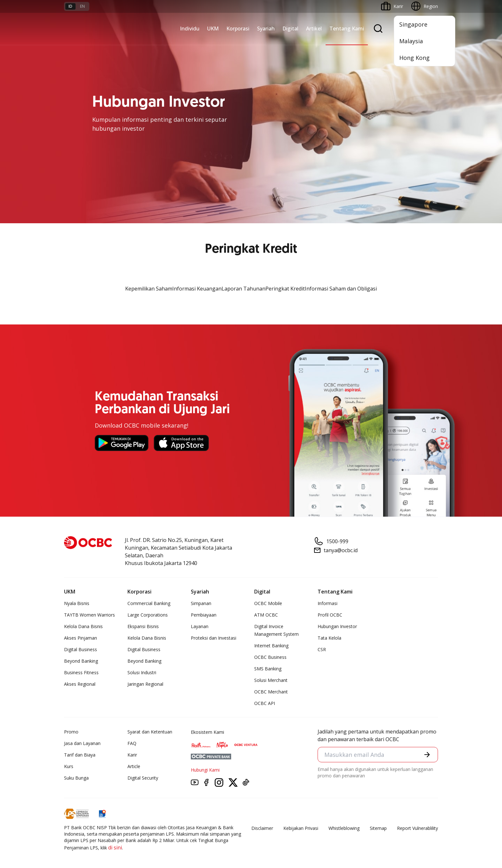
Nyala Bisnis (77, 603)
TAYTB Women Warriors (89, 615)
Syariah (266, 29)
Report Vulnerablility (417, 828)
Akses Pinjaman (81, 638)
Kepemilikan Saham (149, 289)
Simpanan (201, 603)
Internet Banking (271, 646)
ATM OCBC (266, 615)
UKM (213, 29)
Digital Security (143, 778)
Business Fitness (81, 672)
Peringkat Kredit (285, 289)
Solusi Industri (142, 672)
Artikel (314, 29)
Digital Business (81, 649)
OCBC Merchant (271, 692)
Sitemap (378, 828)
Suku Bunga (76, 778)
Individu (190, 29)
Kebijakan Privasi (301, 828)
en (82, 6)
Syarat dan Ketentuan (150, 732)
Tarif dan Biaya (80, 755)
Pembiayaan (204, 615)
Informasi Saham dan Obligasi (341, 289)
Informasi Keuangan (197, 289)
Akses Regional (80, 684)
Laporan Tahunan (243, 289)
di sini (115, 848)
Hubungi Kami (205, 770)
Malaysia (411, 41)
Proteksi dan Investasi (214, 638)
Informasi (328, 603)
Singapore (413, 24)
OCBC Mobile (268, 603)
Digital (290, 29)
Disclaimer (262, 828)
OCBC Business (270, 657)
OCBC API (265, 703)
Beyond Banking (81, 661)
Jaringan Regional (145, 684)
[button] (427, 755)
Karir (132, 755)
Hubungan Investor (337, 626)
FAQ (132, 743)
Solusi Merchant (271, 680)
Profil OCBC (330, 615)
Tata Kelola (329, 638)
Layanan (200, 626)
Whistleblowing (344, 828)
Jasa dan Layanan (82, 743)
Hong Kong (414, 58)
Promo (71, 732)
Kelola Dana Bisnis (83, 626)
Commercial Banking (149, 603)
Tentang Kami (347, 29)
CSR (322, 649)
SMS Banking (268, 669)
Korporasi (238, 29)
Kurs (69, 766)
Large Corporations (148, 615)
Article (134, 766)
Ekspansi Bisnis (143, 626)
